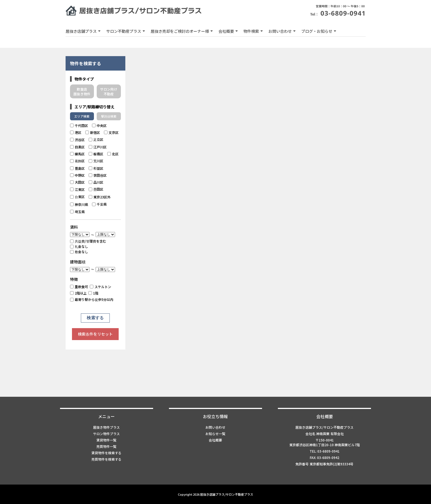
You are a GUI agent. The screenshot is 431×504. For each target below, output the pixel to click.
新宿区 (93, 132)
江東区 (77, 189)
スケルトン (100, 287)
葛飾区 (77, 161)
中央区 (99, 125)
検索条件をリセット (95, 334)
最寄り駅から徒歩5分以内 (92, 299)
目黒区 (77, 147)
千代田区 (79, 125)
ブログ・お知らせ (317, 31)
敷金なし (79, 252)
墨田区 (96, 189)
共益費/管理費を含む (88, 241)
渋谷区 (77, 140)
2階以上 (78, 293)
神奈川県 (79, 204)
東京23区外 (100, 197)
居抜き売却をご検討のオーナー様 (180, 31)
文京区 (111, 132)
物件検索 (251, 31)
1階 (93, 293)
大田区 (77, 182)
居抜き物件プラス (106, 427)
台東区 (77, 197)
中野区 (77, 175)
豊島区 (77, 168)
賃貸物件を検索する (106, 453)
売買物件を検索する (106, 459)
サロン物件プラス (106, 434)
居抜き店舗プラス (81, 31)
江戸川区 (98, 147)
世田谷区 (98, 175)
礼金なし (79, 246)
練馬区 (77, 154)
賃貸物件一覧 (106, 440)
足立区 (96, 139)
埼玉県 (77, 212)
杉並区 (96, 168)
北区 (113, 154)
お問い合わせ (280, 31)
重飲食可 (79, 287)
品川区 (96, 182)
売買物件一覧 (106, 446)
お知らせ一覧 (215, 434)
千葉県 (99, 204)
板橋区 (96, 154)
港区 (76, 132)
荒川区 (96, 161)
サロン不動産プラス (124, 31)
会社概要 (226, 31)
